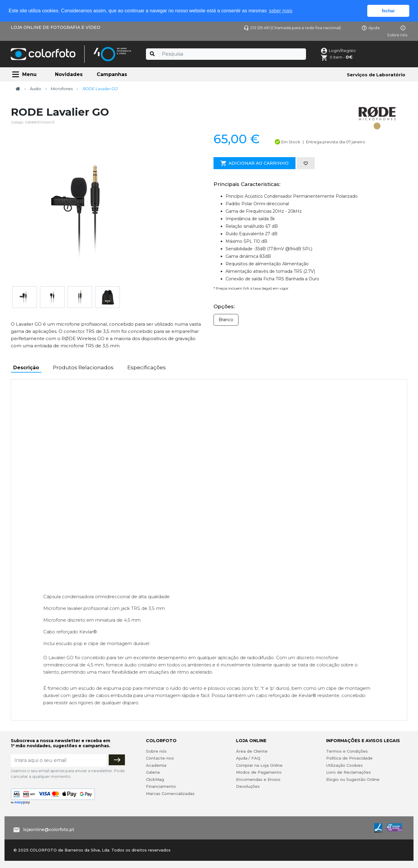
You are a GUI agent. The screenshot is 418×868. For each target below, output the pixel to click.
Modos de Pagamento (259, 772)
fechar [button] (388, 11)
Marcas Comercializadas (170, 793)
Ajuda (371, 28)
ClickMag (155, 779)
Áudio (35, 89)
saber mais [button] (281, 11)
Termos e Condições (347, 751)
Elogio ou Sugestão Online (353, 779)
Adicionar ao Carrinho (254, 163)
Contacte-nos (160, 758)
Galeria (153, 772)
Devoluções (248, 786)
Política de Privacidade (349, 758)
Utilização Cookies (344, 765)
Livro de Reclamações (348, 772)
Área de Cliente (252, 751)
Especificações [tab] (147, 367)
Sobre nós (156, 751)
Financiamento (161, 786)
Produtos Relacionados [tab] (83, 367)
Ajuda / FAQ (248, 758)
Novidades (69, 74)
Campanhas (112, 74)
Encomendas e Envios (258, 779)
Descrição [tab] (26, 368)
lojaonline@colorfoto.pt (49, 830)
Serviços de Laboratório (376, 75)
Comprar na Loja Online (259, 765)
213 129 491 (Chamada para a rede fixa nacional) (292, 28)
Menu (29, 74)
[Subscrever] (117, 760)
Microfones (62, 89)
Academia (156, 765)
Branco (226, 320)
